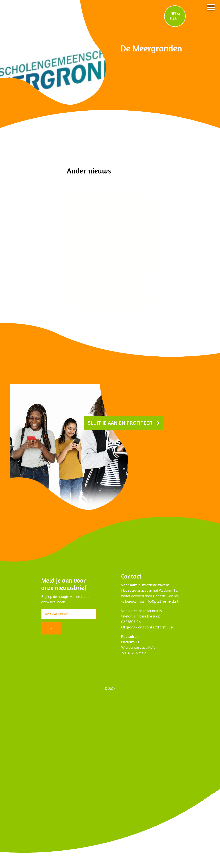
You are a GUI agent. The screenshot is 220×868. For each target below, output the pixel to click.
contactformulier (160, 627)
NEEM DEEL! (175, 16)
